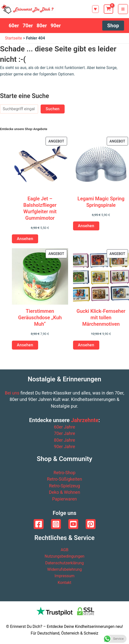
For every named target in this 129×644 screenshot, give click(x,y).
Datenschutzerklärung (65, 563)
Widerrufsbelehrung (65, 569)
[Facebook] (39, 524)
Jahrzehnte (85, 420)
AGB (64, 550)
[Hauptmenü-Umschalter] (123, 9)
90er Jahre (64, 447)
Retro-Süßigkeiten (65, 479)
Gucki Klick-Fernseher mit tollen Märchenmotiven (101, 318)
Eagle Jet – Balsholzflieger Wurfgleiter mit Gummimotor (40, 208)
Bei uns (12, 393)
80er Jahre (64, 440)
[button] (95, 9)
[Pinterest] (91, 524)
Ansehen (25, 239)
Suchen (52, 109)
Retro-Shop (64, 473)
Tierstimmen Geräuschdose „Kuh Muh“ (40, 318)
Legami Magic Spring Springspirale (101, 202)
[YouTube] (73, 524)
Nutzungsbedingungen (64, 556)
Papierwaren (64, 499)
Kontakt (64, 583)
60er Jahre (64, 427)
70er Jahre (64, 433)
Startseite (13, 38)
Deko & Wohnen (64, 492)
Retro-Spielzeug (64, 486)
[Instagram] (56, 524)
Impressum (64, 576)
